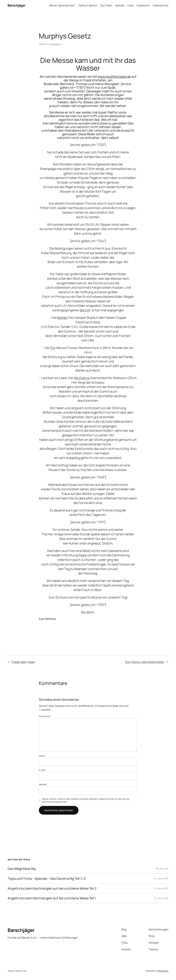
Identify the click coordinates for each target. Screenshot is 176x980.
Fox (53, 348)
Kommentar (45, 716)
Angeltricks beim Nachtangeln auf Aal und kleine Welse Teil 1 (52, 898)
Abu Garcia (82, 378)
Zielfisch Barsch (88, 5)
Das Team (106, 5)
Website (43, 784)
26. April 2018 (162, 869)
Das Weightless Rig (22, 869)
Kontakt (120, 5)
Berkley (62, 318)
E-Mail (43, 770)
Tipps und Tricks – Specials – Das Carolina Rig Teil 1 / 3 (47, 878)
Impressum (143, 5)
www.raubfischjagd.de (114, 76)
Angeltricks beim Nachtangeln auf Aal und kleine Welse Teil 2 (52, 888)
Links (131, 5)
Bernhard (55, 44)
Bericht (85, 310)
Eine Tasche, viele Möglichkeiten (145, 662)
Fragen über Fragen (23, 662)
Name (42, 756)
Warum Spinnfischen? (62, 5)
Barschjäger (17, 5)
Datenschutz (161, 5)
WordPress (163, 971)
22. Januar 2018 (161, 878)
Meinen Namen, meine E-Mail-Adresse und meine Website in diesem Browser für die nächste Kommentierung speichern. (86, 800)
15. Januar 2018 (161, 888)
